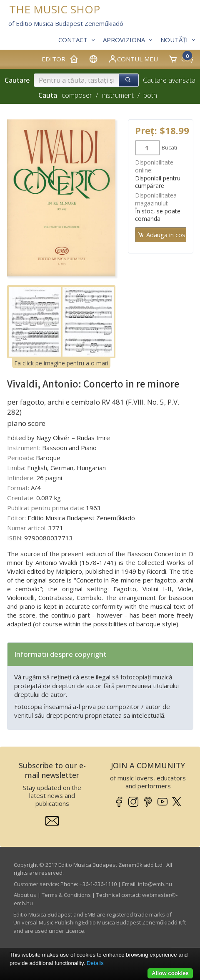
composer (77, 95)
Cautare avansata (169, 80)
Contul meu (133, 59)
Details (95, 963)
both (150, 95)
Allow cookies (170, 973)
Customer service (36, 884)
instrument (118, 95)
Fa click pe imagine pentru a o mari (61, 363)
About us (25, 895)
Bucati (169, 147)
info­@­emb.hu (155, 884)
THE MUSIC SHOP (55, 9)
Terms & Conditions (66, 895)
